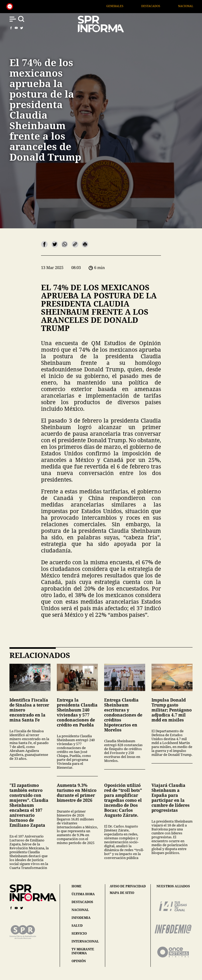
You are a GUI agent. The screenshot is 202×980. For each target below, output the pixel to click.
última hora (83, 894)
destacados (82, 902)
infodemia (81, 918)
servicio (79, 933)
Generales (123, 6)
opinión (79, 961)
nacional (80, 910)
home (77, 886)
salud (77, 926)
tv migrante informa (83, 951)
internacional (85, 941)
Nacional (194, 6)
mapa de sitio (122, 893)
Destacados (159, 6)
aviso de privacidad (128, 886)
